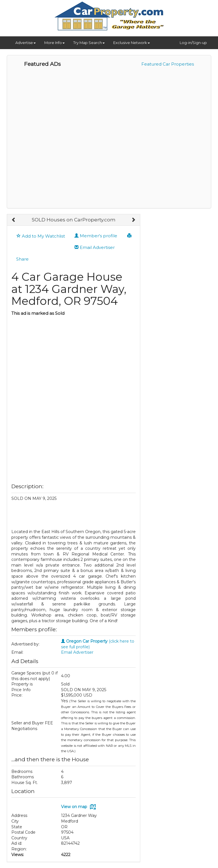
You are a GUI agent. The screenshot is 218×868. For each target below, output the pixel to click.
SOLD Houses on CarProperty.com (74, 220)
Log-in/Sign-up (193, 43)
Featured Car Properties (168, 64)
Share (22, 259)
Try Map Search (89, 43)
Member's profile (96, 236)
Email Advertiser (95, 247)
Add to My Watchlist (41, 236)
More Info (54, 43)
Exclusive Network (132, 43)
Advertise (26, 43)
